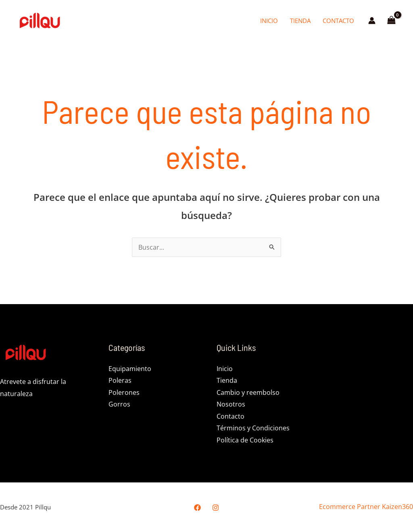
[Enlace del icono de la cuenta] (372, 21)
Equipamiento (130, 369)
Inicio (269, 21)
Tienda (300, 21)
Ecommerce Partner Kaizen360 (366, 507)
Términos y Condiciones (253, 429)
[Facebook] (197, 508)
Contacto (338, 21)
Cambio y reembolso (248, 392)
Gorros (119, 405)
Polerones (124, 392)
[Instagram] (216, 508)
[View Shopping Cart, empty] (391, 21)
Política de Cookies (245, 440)
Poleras (120, 381)
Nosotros (231, 405)
